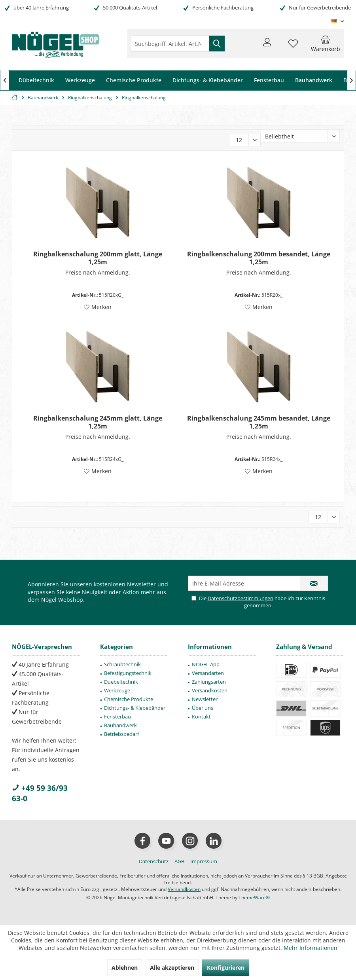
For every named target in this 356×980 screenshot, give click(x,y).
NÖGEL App (206, 664)
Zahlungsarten (209, 682)
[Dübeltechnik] (36, 81)
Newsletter (205, 699)
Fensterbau (117, 717)
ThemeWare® (254, 898)
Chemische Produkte (129, 699)
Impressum (204, 861)
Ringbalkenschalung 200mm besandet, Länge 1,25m (259, 258)
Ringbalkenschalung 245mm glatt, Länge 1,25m (98, 422)
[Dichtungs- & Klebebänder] (208, 81)
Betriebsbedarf (121, 734)
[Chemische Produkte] (134, 81)
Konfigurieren (226, 968)
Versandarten (208, 673)
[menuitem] (326, 44)
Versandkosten (210, 690)
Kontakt (201, 717)
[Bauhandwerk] (314, 81)
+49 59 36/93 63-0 (40, 793)
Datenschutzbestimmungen (240, 598)
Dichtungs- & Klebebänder (135, 708)
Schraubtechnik (122, 664)
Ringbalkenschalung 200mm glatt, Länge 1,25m (98, 258)
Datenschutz (154, 861)
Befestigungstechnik (128, 673)
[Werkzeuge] (80, 81)
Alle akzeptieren (172, 968)
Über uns (203, 708)
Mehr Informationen (311, 948)
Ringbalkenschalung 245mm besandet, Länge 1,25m (259, 422)
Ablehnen (125, 968)
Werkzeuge (117, 690)
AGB (179, 861)
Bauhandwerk (120, 725)
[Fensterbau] (269, 81)
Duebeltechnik (121, 682)
